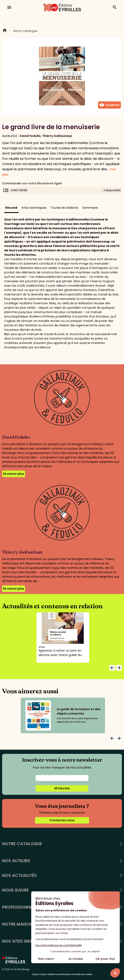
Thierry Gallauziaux (57, 136)
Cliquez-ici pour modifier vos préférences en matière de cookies (62, 974)
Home (5, 31)
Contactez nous (62, 820)
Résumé (11, 208)
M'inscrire (62, 788)
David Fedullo (30, 136)
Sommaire (90, 208)
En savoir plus (14, 474)
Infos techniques (34, 208)
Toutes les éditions (64, 208)
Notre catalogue (26, 31)
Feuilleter (109, 105)
